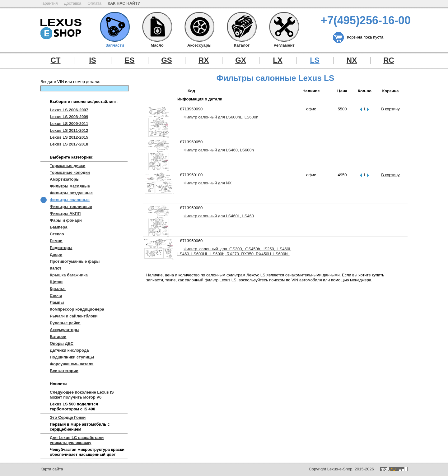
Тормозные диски (68, 166)
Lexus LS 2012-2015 (69, 137)
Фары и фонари (66, 220)
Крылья (58, 289)
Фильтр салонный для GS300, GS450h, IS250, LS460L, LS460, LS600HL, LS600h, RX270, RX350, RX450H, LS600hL (235, 251)
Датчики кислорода (69, 350)
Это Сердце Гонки (68, 417)
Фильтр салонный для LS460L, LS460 (219, 216)
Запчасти (115, 27)
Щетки (56, 282)
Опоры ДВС (62, 343)
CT (56, 60)
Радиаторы (61, 248)
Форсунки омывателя (72, 364)
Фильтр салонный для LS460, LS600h (219, 150)
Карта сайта (52, 469)
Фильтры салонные (70, 200)
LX (278, 60)
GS (167, 60)
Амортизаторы (65, 179)
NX (352, 60)
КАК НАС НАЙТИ (124, 3)
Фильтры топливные (71, 207)
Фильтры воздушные (71, 193)
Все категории (64, 371)
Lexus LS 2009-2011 (69, 124)
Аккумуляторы (65, 330)
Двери (56, 254)
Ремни (56, 241)
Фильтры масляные (70, 186)
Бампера (58, 227)
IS (93, 60)
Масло (157, 27)
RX (204, 60)
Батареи (58, 337)
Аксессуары (199, 27)
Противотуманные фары (75, 261)
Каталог (242, 27)
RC (389, 60)
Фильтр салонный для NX (208, 183)
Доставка (72, 3)
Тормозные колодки (70, 172)
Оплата (94, 3)
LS (315, 60)
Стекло (57, 234)
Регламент (284, 27)
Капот (56, 268)
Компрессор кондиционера (77, 309)
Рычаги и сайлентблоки (74, 316)
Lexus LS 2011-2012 (69, 130)
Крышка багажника (69, 275)
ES (129, 60)
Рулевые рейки (65, 323)
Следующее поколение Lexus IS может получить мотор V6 (82, 395)
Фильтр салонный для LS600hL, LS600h (221, 117)
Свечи (56, 296)
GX (241, 60)
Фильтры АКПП (65, 213)
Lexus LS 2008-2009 (69, 117)
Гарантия (49, 3)
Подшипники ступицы (72, 357)
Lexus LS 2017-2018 (69, 144)
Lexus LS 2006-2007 (69, 110)
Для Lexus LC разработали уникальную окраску (77, 440)
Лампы (57, 302)
